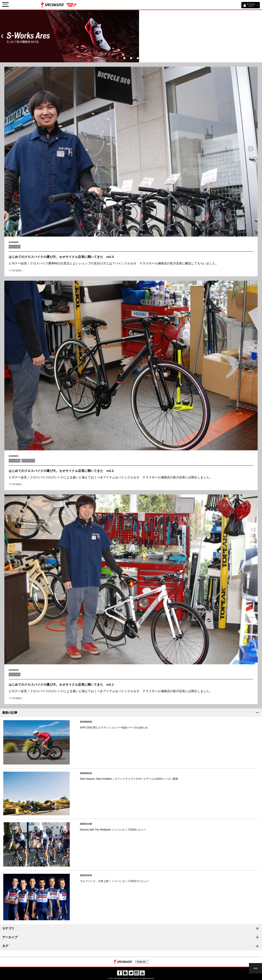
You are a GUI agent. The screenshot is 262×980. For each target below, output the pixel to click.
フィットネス (15, 247)
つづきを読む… (16, 270)
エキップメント (28, 461)
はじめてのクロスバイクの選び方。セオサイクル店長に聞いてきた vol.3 (61, 257)
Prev (2, 36)
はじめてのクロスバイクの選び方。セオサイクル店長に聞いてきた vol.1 (61, 685)
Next (260, 36)
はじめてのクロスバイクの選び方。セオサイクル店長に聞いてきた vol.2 (61, 471)
